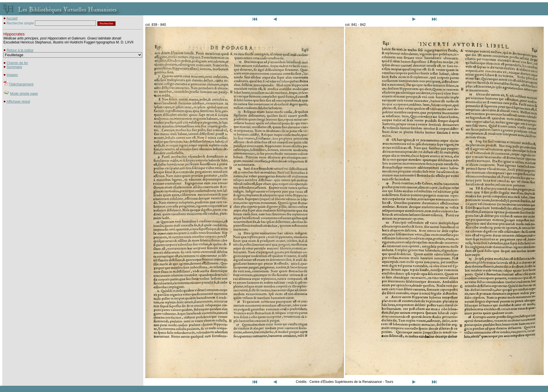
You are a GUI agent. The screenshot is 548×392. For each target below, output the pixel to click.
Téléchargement (21, 84)
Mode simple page (24, 94)
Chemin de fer (17, 63)
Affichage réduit (18, 102)
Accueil (12, 18)
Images (12, 75)
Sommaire (14, 67)
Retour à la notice (20, 50)
